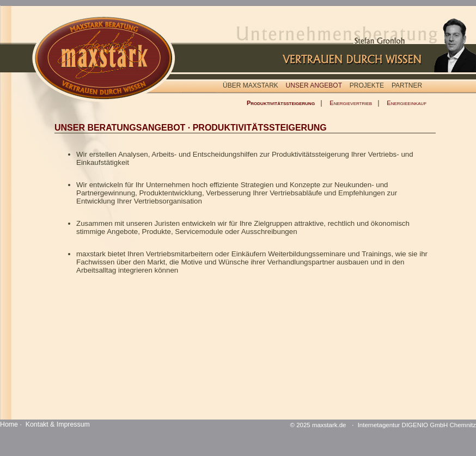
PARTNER (407, 85)
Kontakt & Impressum (58, 424)
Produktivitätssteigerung (281, 103)
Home (9, 424)
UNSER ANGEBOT (314, 85)
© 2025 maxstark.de (318, 425)
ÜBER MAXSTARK (251, 85)
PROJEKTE (367, 85)
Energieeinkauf (407, 103)
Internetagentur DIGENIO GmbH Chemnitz (417, 425)
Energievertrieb (351, 103)
